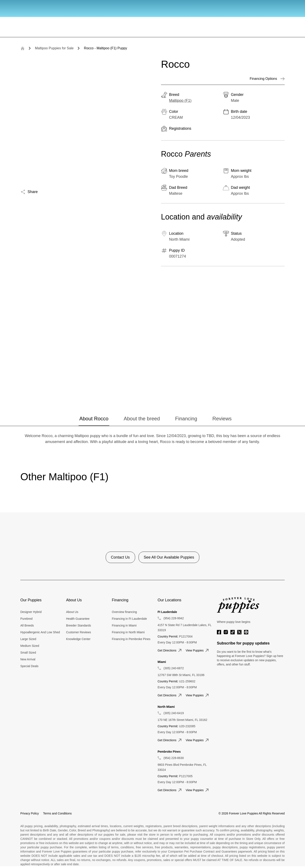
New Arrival (28, 659)
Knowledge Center (78, 639)
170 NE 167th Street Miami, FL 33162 (182, 720)
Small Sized (28, 653)
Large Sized (28, 639)
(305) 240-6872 (174, 668)
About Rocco (94, 419)
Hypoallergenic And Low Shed (40, 632)
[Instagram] (226, 632)
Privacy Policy (30, 813)
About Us (72, 612)
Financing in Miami (124, 625)
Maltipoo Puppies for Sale (54, 48)
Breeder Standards (79, 625)
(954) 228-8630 (174, 758)
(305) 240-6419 (174, 713)
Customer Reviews (78, 632)
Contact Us (120, 557)
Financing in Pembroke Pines (131, 639)
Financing (186, 419)
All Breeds (27, 625)
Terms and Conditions (57, 813)
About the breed (142, 419)
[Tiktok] (233, 632)
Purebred (26, 619)
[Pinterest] (246, 632)
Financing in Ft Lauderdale (129, 619)
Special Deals (29, 666)
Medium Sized (30, 646)
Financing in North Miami (128, 632)
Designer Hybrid (31, 612)
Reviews (222, 419)
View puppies (198, 650)
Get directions (170, 650)
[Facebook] (219, 632)
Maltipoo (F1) (180, 101)
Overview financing (124, 612)
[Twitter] (239, 632)
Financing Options (267, 79)
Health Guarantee (78, 619)
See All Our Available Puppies (169, 557)
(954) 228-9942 (174, 618)
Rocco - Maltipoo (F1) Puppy (105, 48)
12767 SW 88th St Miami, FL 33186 (181, 675)
